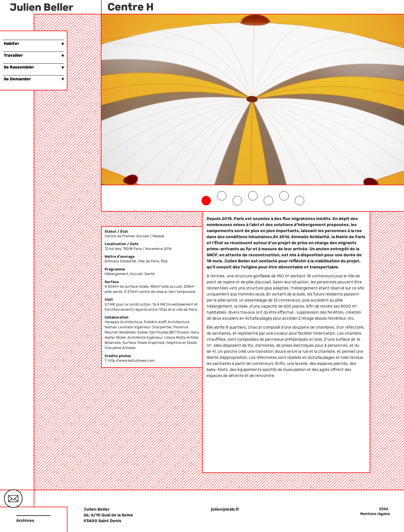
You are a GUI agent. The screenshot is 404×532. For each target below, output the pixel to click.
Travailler (34, 55)
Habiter (34, 44)
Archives (25, 521)
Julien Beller (41, 7)
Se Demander (34, 79)
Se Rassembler (34, 67)
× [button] (63, 44)
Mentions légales (375, 514)
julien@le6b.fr (225, 509)
